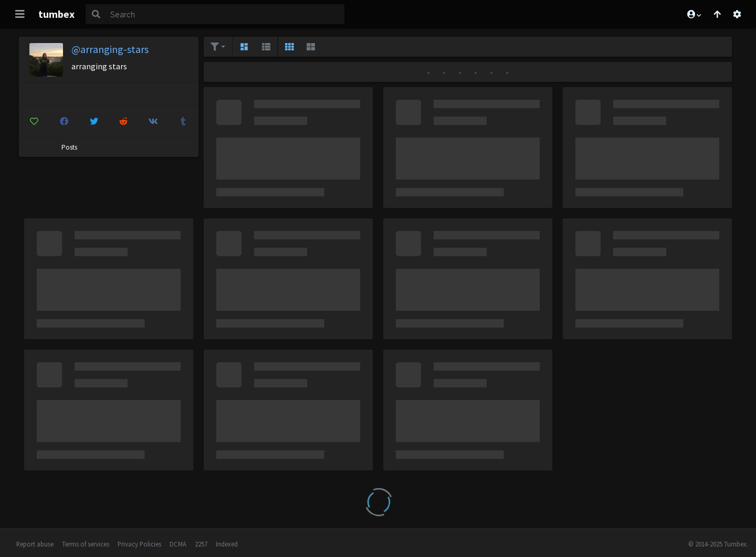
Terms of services (86, 544)
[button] (694, 14)
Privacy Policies (139, 544)
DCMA (178, 544)
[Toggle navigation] (20, 14)
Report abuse (35, 544)
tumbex (56, 14)
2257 (201, 544)
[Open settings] (737, 14)
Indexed (227, 544)
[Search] (225, 14)
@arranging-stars (110, 49)
